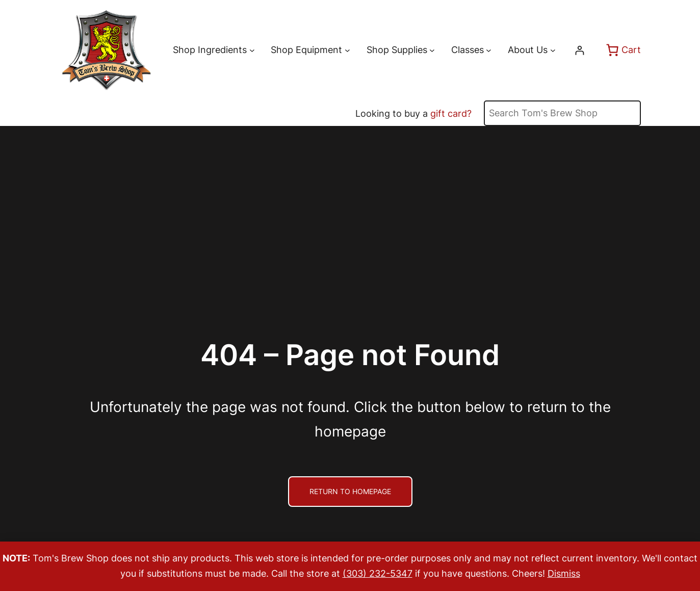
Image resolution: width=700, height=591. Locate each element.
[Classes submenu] (489, 50)
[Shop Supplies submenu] (432, 50)
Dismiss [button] (564, 573)
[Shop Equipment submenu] (347, 50)
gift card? (451, 113)
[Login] (579, 50)
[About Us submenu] (553, 50)
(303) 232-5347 (378, 573)
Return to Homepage (350, 491)
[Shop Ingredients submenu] (252, 50)
